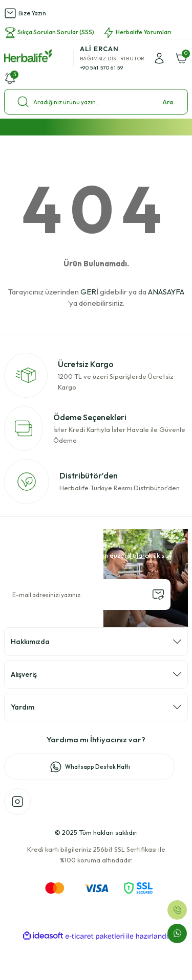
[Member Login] (159, 58)
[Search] (96, 102)
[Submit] (158, 595)
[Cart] (182, 58)
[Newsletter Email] (87, 595)
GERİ (89, 292)
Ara (168, 102)
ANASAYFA (166, 292)
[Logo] (28, 56)
